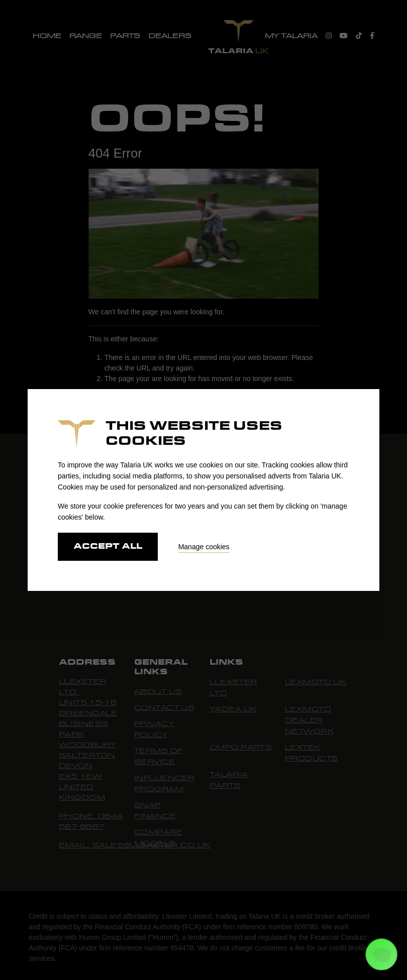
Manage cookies (204, 547)
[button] (381, 954)
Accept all (108, 547)
